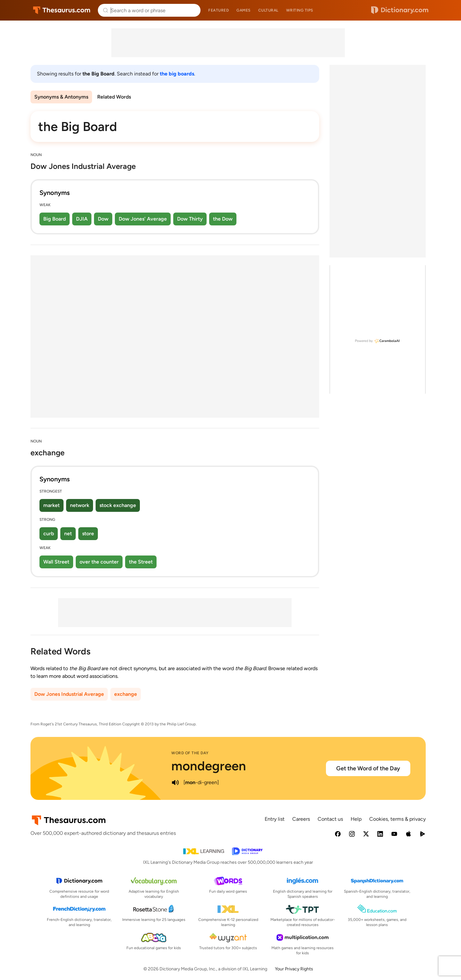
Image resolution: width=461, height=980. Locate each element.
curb (49, 534)
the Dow (223, 219)
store (88, 534)
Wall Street (56, 562)
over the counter (99, 562)
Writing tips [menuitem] (300, 10)
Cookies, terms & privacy (397, 819)
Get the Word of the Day (368, 768)
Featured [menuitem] (218, 10)
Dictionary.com (400, 10)
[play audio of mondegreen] (175, 783)
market (51, 505)
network (80, 505)
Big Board (55, 219)
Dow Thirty (190, 219)
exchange (126, 694)
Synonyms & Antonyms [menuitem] (61, 97)
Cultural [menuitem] (268, 10)
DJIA (82, 219)
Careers (301, 819)
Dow (103, 219)
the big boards (177, 74)
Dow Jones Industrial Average (69, 694)
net (68, 534)
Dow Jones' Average (143, 219)
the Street (141, 562)
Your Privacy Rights (294, 969)
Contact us (330, 819)
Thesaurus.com (62, 10)
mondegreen (209, 766)
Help (356, 819)
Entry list (275, 819)
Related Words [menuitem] (114, 97)
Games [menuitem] (243, 10)
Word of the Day (190, 753)
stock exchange (118, 505)
